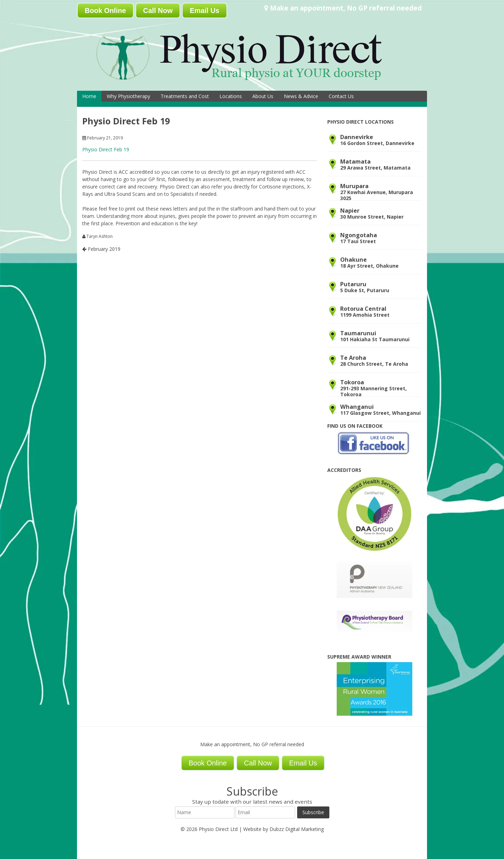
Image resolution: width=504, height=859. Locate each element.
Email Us (204, 11)
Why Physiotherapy (128, 96)
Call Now (158, 11)
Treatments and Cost (185, 96)
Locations (231, 96)
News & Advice (301, 96)
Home (89, 96)
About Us (263, 96)
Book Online (105, 11)
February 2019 (101, 249)
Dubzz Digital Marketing (297, 829)
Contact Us (341, 96)
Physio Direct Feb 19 (106, 149)
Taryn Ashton (100, 236)
